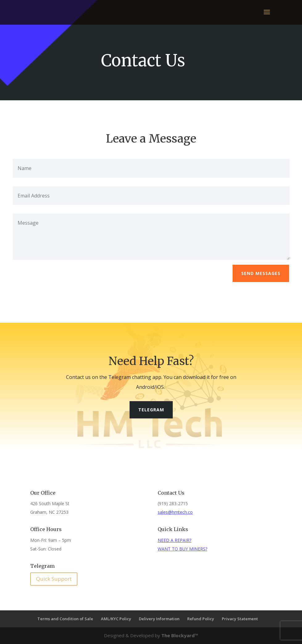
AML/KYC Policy (116, 619)
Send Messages (261, 273)
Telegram (151, 410)
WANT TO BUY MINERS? (182, 549)
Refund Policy (201, 619)
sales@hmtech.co (175, 512)
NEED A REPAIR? (174, 540)
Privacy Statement (240, 619)
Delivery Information (159, 619)
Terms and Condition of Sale (65, 619)
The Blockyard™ (180, 635)
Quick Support (54, 579)
